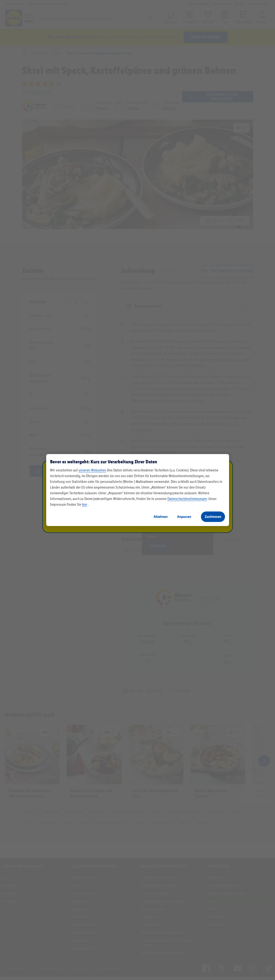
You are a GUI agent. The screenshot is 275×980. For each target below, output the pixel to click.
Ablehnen (161, 517)
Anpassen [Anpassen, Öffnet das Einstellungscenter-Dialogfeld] (184, 517)
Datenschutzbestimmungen (187, 499)
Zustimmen (213, 517)
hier (85, 504)
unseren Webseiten (92, 470)
